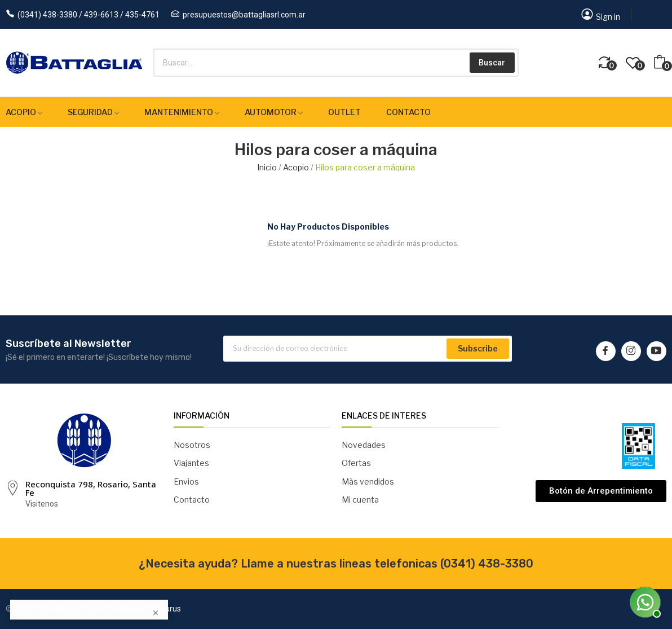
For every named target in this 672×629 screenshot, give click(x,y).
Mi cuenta (360, 500)
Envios (186, 481)
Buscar (492, 63)
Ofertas (356, 463)
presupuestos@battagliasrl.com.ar (244, 15)
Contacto (192, 500)
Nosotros (192, 445)
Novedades (364, 445)
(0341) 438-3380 (487, 564)
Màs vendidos (368, 481)
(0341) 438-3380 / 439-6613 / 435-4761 (89, 15)
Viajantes (191, 463)
